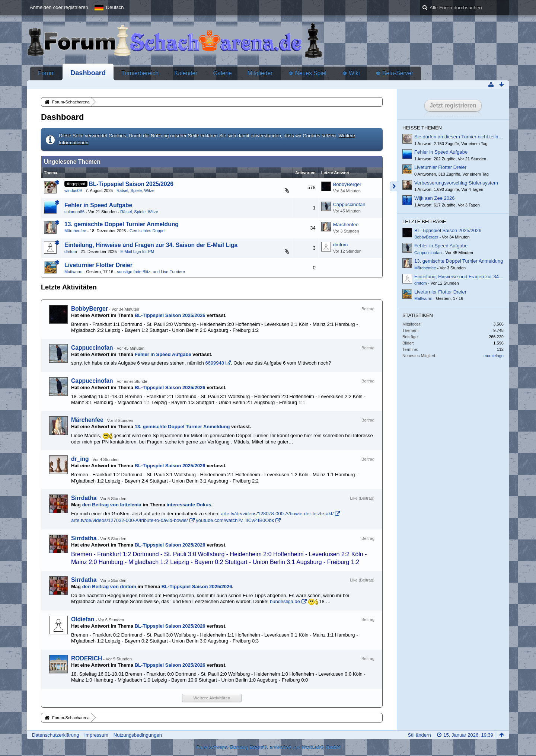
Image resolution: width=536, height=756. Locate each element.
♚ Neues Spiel (307, 73)
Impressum (96, 735)
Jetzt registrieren (453, 105)
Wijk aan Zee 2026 (434, 198)
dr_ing (80, 459)
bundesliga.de (285, 601)
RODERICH (87, 658)
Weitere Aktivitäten (212, 698)
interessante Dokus (189, 505)
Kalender (186, 73)
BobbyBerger (347, 184)
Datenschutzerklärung (55, 735)
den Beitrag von (112, 505)
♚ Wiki (351, 73)
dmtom (71, 252)
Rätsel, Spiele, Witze (135, 190)
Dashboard (88, 73)
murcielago (494, 356)
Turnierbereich (140, 73)
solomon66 (74, 212)
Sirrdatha (84, 498)
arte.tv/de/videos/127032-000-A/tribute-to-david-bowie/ (130, 520)
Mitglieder (260, 73)
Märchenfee (75, 231)
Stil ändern (419, 735)
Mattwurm (74, 272)
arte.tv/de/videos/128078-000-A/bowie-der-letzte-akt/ (277, 514)
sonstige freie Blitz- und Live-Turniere (151, 272)
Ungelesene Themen (72, 162)
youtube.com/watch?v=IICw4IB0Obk (235, 520)
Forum (46, 73)
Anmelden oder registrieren (59, 7)
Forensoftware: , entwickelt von (268, 747)
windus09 (73, 190)
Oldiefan (83, 619)
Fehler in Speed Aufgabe (98, 205)
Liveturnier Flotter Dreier (98, 265)
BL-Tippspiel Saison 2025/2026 (131, 184)
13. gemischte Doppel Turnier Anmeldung (122, 224)
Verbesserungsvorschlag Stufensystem (456, 183)
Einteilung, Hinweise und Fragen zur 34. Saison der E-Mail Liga (151, 245)
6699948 (215, 363)
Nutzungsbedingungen (138, 735)
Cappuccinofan (349, 204)
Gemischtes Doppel (147, 231)
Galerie (222, 73)
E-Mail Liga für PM (137, 252)
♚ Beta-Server (395, 73)
